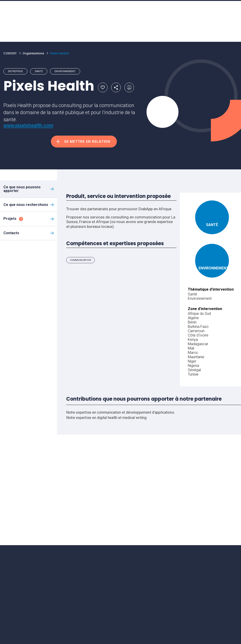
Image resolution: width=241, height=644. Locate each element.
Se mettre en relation (87, 142)
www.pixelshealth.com (28, 126)
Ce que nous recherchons (26, 205)
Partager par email (116, 87)
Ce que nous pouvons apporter (22, 189)
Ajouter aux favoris (103, 87)
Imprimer (129, 87)
